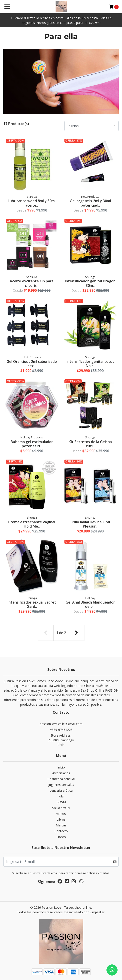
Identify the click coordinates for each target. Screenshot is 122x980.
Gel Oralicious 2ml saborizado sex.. (32, 364)
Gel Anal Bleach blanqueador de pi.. (90, 604)
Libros (61, 819)
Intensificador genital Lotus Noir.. (90, 364)
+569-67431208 (61, 730)
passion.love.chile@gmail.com (61, 724)
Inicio (61, 767)
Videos (61, 814)
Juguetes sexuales (61, 785)
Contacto (61, 831)
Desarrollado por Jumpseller (84, 912)
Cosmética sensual (61, 779)
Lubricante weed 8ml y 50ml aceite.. (32, 203)
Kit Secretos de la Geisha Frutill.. (90, 444)
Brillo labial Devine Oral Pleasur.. (90, 524)
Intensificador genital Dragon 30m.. (90, 283)
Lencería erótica (61, 790)
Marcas (61, 825)
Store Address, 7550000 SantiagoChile (61, 740)
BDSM (61, 802)
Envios (61, 837)
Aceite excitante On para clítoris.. (32, 283)
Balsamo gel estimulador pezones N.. (32, 444)
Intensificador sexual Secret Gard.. (32, 604)
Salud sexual (61, 808)
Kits (61, 796)
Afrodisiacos (61, 773)
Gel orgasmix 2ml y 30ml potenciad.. (90, 203)
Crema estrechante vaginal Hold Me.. (32, 524)
